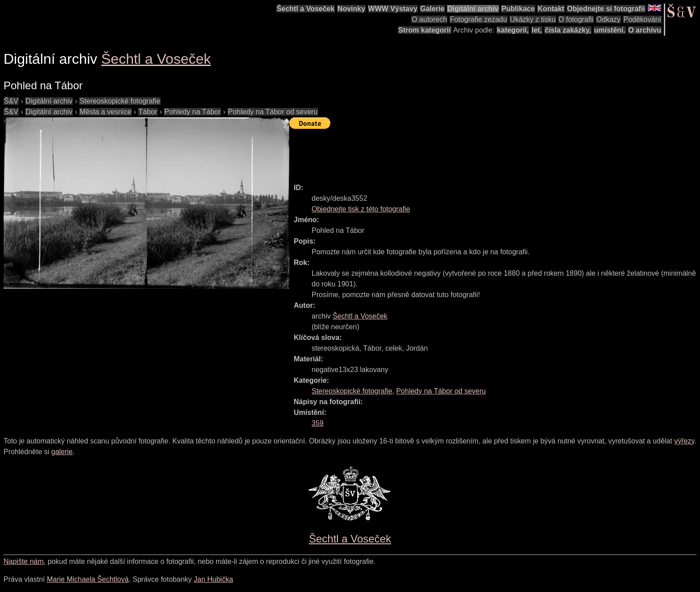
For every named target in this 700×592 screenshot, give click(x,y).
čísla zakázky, (568, 30)
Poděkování (642, 19)
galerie (62, 452)
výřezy (684, 441)
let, (537, 30)
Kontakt (551, 9)
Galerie (432, 9)
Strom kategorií (424, 30)
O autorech (429, 19)
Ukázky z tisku (533, 19)
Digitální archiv (473, 9)
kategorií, (513, 30)
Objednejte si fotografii (606, 9)
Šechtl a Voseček (306, 9)
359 (318, 423)
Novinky (351, 9)
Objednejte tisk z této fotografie (361, 209)
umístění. (610, 30)
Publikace (518, 9)
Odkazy (608, 19)
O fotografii (576, 19)
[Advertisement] (452, 152)
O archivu (645, 30)
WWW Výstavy (393, 9)
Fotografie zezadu (479, 19)
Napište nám (24, 561)
